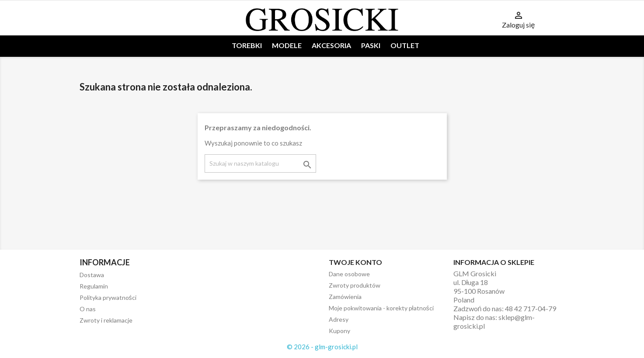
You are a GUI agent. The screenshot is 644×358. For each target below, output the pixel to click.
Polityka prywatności (108, 297)
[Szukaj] (260, 163)
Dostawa (92, 275)
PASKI (371, 45)
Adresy (339, 319)
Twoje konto (355, 262)
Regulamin (94, 286)
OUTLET (405, 45)
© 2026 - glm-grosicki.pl (322, 347)
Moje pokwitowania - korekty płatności (381, 308)
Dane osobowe (349, 274)
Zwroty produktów (355, 285)
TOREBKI (247, 45)
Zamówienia (345, 297)
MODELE (287, 45)
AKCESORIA (331, 45)
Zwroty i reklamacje (106, 320)
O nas (88, 309)
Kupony (339, 331)
